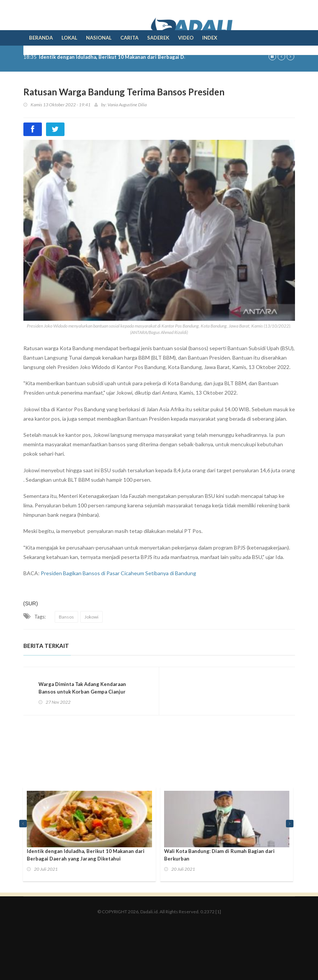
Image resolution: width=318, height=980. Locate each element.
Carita (129, 38)
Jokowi (91, 617)
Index (210, 38)
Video (186, 38)
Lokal (69, 38)
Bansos (66, 617)
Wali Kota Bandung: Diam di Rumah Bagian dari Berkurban (219, 855)
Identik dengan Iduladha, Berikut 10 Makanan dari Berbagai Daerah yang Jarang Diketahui (145, 57)
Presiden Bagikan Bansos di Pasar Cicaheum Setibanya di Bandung (118, 573)
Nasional (99, 38)
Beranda (41, 38)
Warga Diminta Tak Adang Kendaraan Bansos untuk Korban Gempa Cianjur (82, 688)
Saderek (158, 38)
